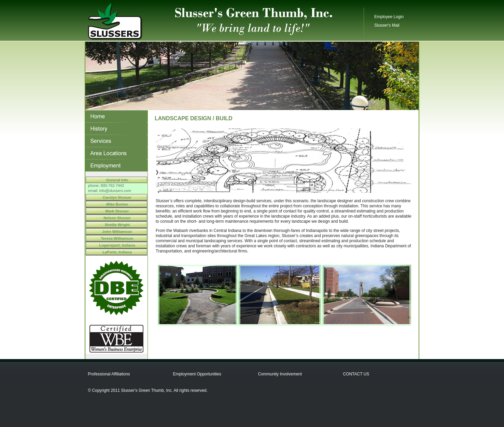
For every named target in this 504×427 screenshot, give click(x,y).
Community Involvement (280, 374)
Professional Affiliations (109, 374)
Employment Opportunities (197, 374)
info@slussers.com (115, 191)
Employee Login (389, 17)
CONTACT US (356, 374)
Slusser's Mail (387, 25)
